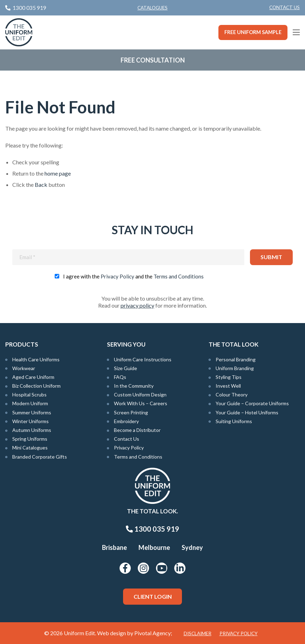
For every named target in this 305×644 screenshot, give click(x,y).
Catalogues (152, 8)
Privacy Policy (117, 276)
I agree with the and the (133, 276)
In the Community (134, 386)
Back (41, 185)
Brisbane (114, 547)
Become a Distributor (137, 430)
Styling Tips (229, 377)
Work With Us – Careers (141, 403)
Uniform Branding (235, 368)
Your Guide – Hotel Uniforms (247, 412)
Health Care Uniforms (36, 359)
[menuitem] (284, 8)
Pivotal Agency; (153, 633)
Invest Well (228, 386)
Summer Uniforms (32, 412)
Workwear (24, 368)
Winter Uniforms (30, 421)
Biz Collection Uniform (36, 386)
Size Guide (126, 368)
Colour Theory (232, 395)
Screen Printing (131, 412)
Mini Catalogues (30, 448)
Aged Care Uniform (33, 377)
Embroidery (126, 421)
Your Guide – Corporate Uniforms (252, 403)
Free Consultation (153, 60)
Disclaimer (198, 633)
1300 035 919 (152, 529)
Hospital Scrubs (29, 395)
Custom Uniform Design (140, 395)
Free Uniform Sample (253, 32)
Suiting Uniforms (234, 421)
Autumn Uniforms (32, 430)
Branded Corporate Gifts (40, 457)
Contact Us (284, 7)
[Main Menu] (296, 32)
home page (58, 173)
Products (22, 344)
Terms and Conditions (179, 276)
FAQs (120, 377)
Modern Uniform (30, 403)
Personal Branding (236, 359)
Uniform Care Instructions (143, 359)
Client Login (153, 596)
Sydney (192, 547)
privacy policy (137, 305)
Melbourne (154, 547)
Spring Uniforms (30, 439)
